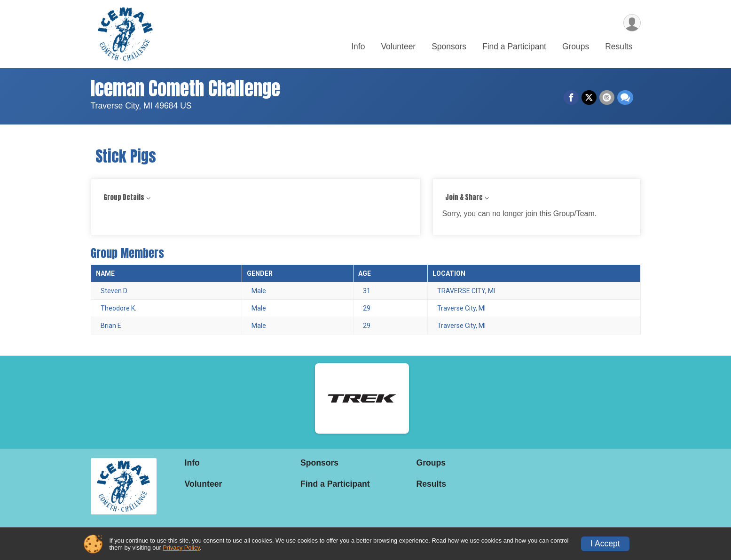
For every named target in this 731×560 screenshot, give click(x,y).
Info (358, 47)
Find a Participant (514, 47)
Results (619, 47)
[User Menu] (632, 23)
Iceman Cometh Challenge (185, 88)
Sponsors (449, 47)
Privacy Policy (181, 548)
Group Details (124, 198)
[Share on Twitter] (589, 98)
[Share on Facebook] (571, 98)
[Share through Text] (625, 98)
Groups (576, 47)
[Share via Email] (607, 98)
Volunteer (398, 47)
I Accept (605, 544)
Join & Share (464, 198)
